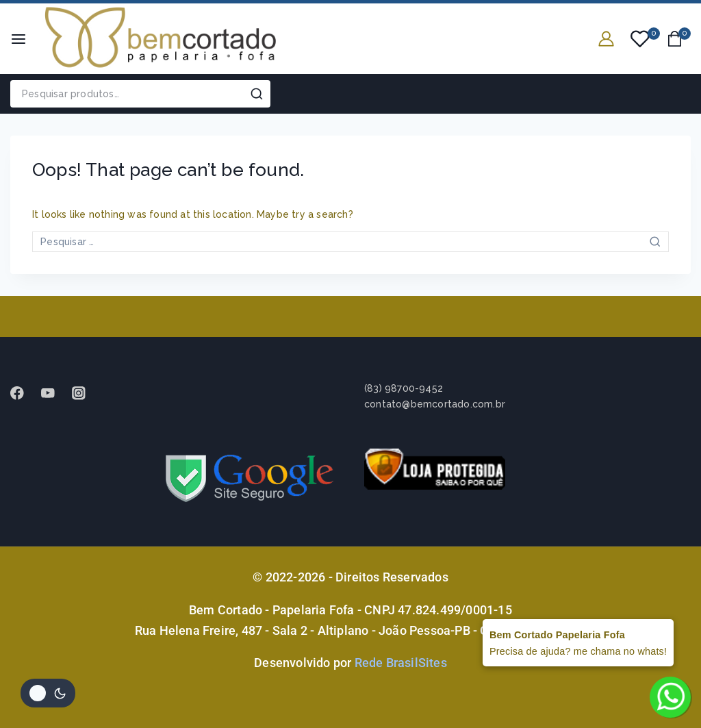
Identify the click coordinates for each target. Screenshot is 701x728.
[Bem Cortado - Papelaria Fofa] (160, 39)
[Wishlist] (641, 39)
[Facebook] (24, 393)
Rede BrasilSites (401, 663)
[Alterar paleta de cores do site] (48, 693)
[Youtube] (54, 393)
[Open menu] (18, 39)
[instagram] (85, 393)
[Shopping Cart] (679, 39)
